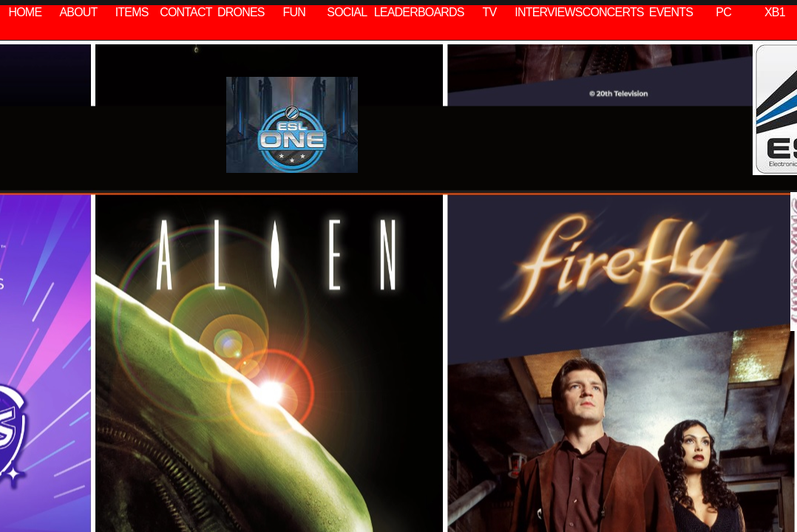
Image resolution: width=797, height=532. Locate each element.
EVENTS (671, 12)
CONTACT (186, 12)
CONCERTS (613, 12)
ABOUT (78, 12)
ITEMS (132, 12)
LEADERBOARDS (419, 12)
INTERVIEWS (548, 12)
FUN (294, 12)
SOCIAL (347, 12)
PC (723, 12)
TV (490, 12)
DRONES (241, 12)
